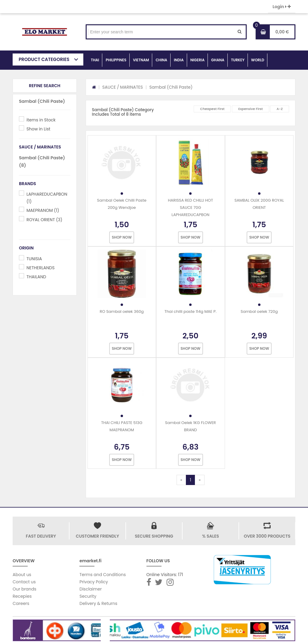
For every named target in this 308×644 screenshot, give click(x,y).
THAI (95, 60)
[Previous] (181, 480)
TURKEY (238, 60)
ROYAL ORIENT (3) (44, 220)
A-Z (280, 109)
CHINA (161, 60)
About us (22, 575)
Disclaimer (91, 589)
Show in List (38, 129)
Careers (21, 603)
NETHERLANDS (40, 268)
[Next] (199, 480)
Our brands (25, 589)
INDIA (179, 60)
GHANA (218, 60)
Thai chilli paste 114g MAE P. (191, 311)
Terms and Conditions (103, 575)
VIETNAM (141, 60)
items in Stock (41, 120)
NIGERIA (197, 60)
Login (282, 7)
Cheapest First (212, 109)
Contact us (24, 582)
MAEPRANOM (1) (43, 210)
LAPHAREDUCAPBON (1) (47, 198)
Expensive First (251, 109)
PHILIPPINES (116, 60)
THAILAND (36, 277)
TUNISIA (34, 259)
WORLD (258, 60)
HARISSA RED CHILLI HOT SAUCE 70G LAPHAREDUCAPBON (190, 208)
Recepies (22, 596)
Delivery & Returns (98, 603)
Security (88, 596)
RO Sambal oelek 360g (122, 311)
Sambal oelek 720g (259, 311)
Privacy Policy (94, 582)
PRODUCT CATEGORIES (44, 59)
